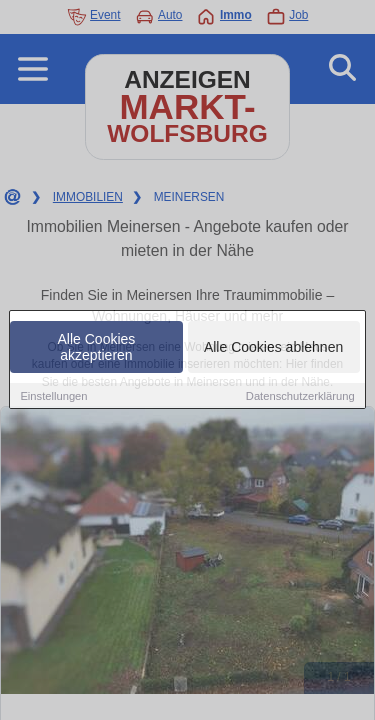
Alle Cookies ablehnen (273, 348)
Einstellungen (53, 397)
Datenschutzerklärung (300, 397)
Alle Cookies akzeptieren (97, 348)
